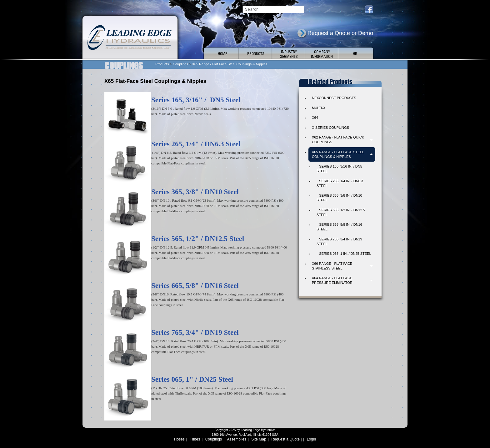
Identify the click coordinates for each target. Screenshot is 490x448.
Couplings (214, 439)
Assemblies (237, 439)
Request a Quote (285, 439)
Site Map (259, 439)
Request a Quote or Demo (340, 33)
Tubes (195, 439)
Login (311, 439)
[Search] (273, 9)
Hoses (179, 439)
